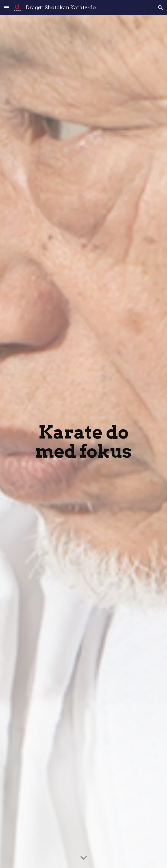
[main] (83, 442)
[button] (7, 8)
